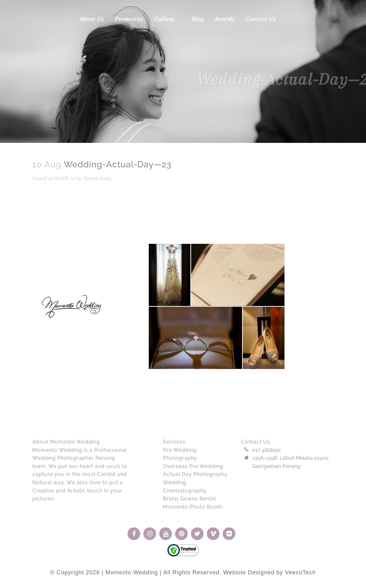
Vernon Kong (97, 178)
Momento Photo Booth (193, 507)
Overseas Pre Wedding (193, 466)
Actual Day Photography (195, 474)
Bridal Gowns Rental (190, 499)
